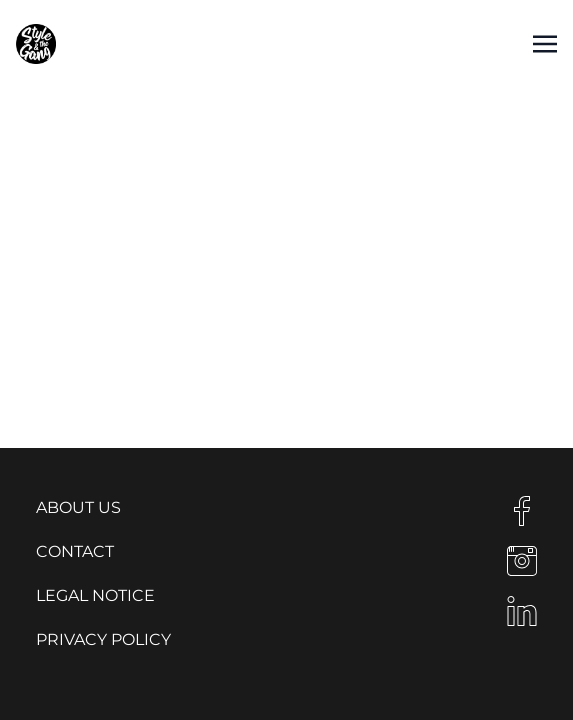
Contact (75, 551)
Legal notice (95, 595)
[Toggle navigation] (545, 43)
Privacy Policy (103, 639)
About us (78, 507)
